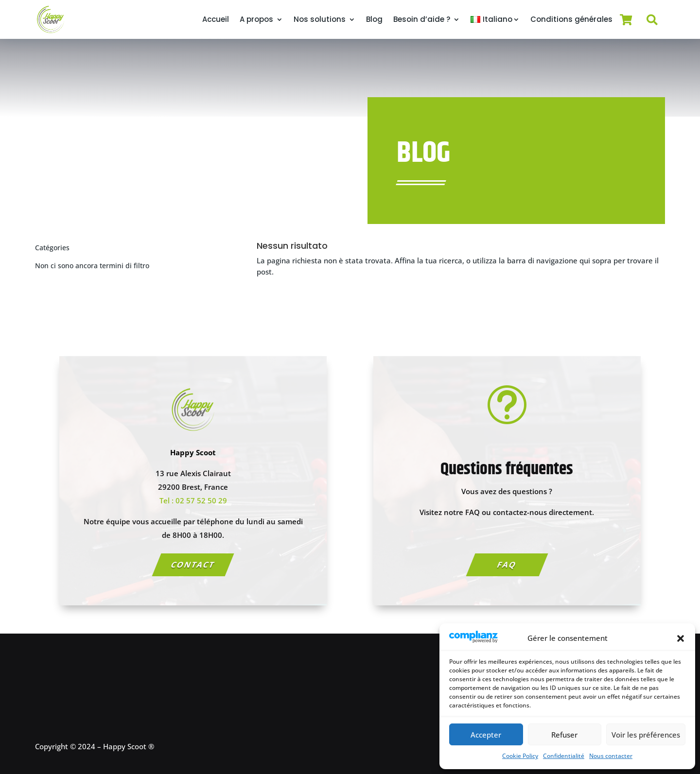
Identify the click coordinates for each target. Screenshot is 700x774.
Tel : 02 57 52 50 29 (193, 500)
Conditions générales (571, 19)
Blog (374, 19)
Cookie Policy (520, 756)
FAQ (507, 565)
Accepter (486, 735)
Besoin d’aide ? (422, 19)
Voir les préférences (646, 735)
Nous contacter (611, 756)
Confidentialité (564, 756)
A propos (256, 19)
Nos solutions (320, 19)
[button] (681, 638)
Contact (193, 565)
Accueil (216, 19)
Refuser (564, 735)
